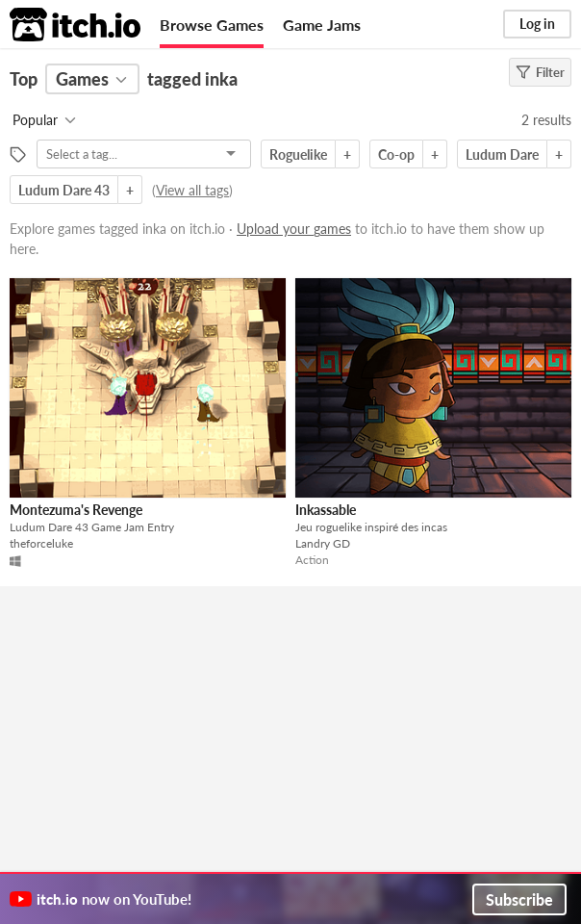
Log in (537, 24)
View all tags (192, 190)
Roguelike (298, 154)
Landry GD (323, 543)
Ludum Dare (502, 154)
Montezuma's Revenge (76, 510)
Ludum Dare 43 (64, 190)
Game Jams (322, 25)
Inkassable (326, 510)
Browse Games (212, 25)
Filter (540, 72)
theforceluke (41, 543)
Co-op (396, 154)
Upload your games (294, 229)
